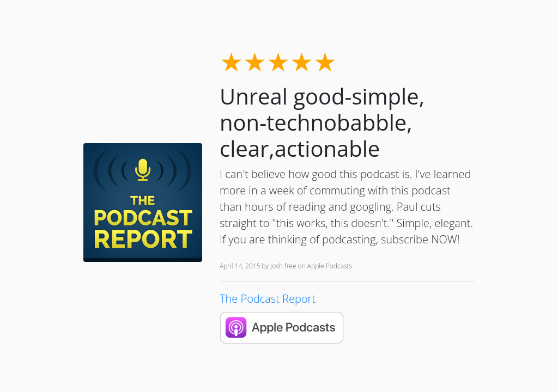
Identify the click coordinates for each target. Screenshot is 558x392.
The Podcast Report (268, 299)
